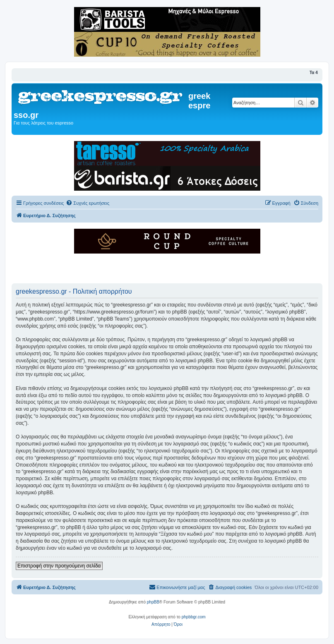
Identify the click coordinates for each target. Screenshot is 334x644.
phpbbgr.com (194, 617)
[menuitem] (88, 203)
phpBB (153, 602)
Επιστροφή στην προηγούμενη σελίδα (59, 566)
